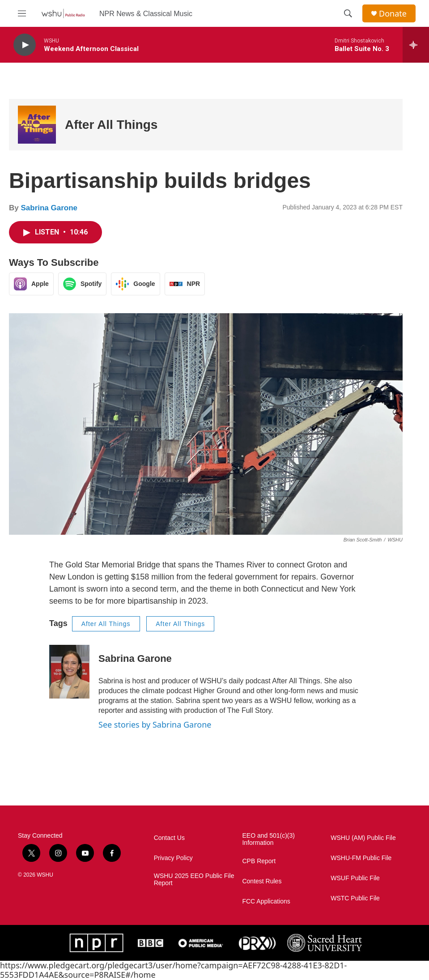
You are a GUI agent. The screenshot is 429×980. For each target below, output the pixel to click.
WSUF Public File (355, 878)
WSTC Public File (355, 898)
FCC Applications (266, 901)
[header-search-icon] (348, 13)
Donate (393, 14)
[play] (25, 45)
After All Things (111, 125)
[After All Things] (37, 125)
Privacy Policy (173, 858)
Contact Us (169, 838)
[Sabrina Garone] (69, 672)
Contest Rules (262, 881)
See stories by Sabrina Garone (155, 724)
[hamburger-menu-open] (22, 13)
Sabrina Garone (49, 208)
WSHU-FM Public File (361, 858)
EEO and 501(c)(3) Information (268, 839)
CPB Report (259, 861)
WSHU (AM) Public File (363, 838)
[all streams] (416, 45)
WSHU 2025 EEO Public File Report (194, 880)
